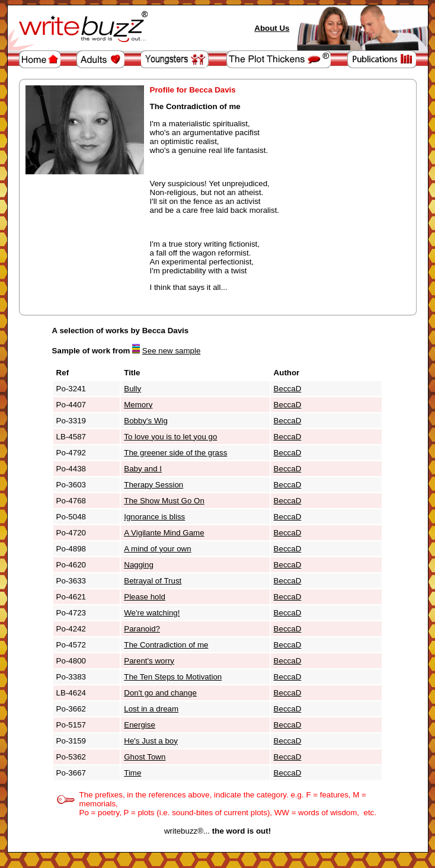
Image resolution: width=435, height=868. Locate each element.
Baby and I (143, 469)
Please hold (145, 597)
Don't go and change (160, 693)
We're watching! (152, 613)
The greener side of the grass (175, 453)
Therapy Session (153, 485)
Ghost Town (145, 757)
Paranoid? (142, 629)
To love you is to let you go (170, 437)
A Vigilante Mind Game (164, 533)
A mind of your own (157, 549)
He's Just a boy (151, 741)
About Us (272, 28)
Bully (132, 389)
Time (132, 773)
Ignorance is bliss (154, 517)
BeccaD (288, 389)
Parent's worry (149, 661)
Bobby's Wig (146, 421)
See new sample (172, 351)
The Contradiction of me (166, 645)
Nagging (139, 565)
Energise (140, 725)
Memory (138, 405)
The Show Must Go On (164, 501)
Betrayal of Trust (153, 581)
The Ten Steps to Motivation (173, 677)
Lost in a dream (151, 709)
